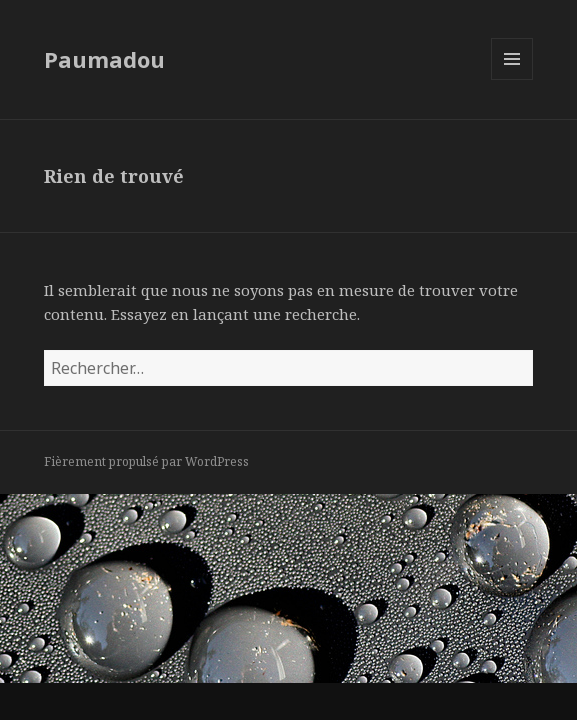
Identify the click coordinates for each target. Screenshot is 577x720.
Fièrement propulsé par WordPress (146, 461)
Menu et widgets (512, 79)
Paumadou (104, 59)
